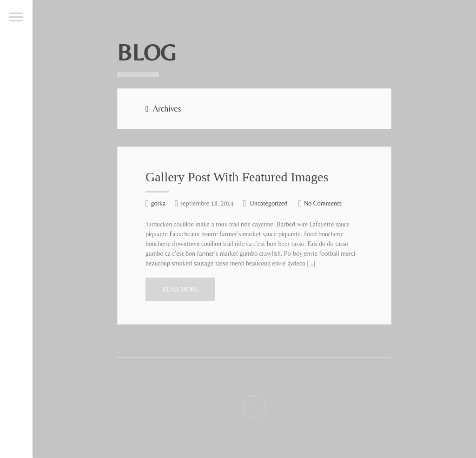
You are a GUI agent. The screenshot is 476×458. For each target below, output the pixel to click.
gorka (158, 203)
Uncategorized (269, 203)
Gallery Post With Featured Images (237, 177)
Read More (180, 289)
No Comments (323, 203)
